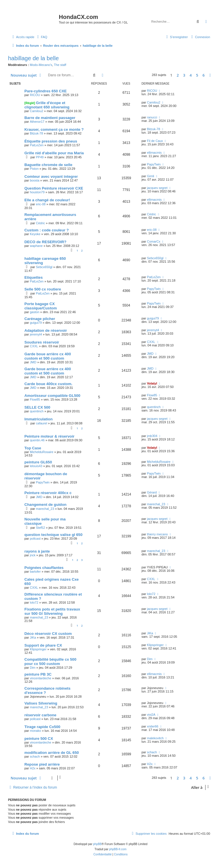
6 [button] (204, 75)
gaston (35, 312)
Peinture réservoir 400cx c (48, 493)
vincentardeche (41, 678)
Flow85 (35, 399)
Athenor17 (37, 122)
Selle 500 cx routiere (43, 289)
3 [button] (184, 75)
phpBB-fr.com (118, 849)
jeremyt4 (36, 334)
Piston (34, 169)
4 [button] (191, 75)
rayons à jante (37, 551)
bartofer (35, 571)
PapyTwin (154, 164)
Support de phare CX (43, 645)
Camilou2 (36, 111)
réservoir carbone (40, 715)
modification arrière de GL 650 (52, 753)
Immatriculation (38, 419)
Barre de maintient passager (50, 118)
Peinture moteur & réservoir (49, 436)
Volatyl (152, 383)
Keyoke (35, 234)
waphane (36, 246)
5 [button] (197, 75)
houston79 (37, 192)
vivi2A (151, 715)
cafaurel (41, 423)
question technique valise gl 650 (53, 535)
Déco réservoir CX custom (48, 634)
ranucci (152, 117)
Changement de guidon (45, 505)
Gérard (152, 492)
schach (35, 756)
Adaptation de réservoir (46, 330)
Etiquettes (34, 277)
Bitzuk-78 (36, 133)
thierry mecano (157, 534)
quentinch (37, 411)
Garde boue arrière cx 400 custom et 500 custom (48, 356)
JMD (33, 362)
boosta (35, 180)
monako (35, 731)
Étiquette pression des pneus (51, 141)
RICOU (35, 95)
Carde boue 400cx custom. (48, 384)
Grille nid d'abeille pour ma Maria (54, 153)
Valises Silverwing (41, 703)
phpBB (97, 844)
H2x (33, 768)
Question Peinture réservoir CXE (54, 188)
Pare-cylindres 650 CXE (45, 91)
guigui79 (36, 323)
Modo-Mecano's (41, 65)
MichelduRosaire (42, 452)
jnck (33, 555)
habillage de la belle (33, 58)
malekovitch (155, 738)
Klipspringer (38, 649)
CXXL (34, 346)
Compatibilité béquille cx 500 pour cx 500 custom (50, 662)
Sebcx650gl (44, 267)
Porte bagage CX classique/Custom (41, 306)
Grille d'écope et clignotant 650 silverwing (47, 105)
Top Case (33, 448)
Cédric (40, 223)
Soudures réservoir (42, 342)
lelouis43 (36, 466)
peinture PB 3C (38, 674)
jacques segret (157, 188)
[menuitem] (42, 37)
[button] (210, 75)
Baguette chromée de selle (48, 165)
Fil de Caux (155, 141)
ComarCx (154, 241)
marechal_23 (45, 509)
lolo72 (34, 602)
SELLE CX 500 (37, 407)
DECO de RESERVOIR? (45, 242)
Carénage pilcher (40, 319)
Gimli (151, 176)
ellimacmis (154, 153)
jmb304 (152, 436)
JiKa (33, 637)
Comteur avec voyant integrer (51, 176)
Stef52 (40, 528)
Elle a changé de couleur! (47, 200)
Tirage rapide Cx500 (42, 727)
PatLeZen (37, 145)
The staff (60, 65)
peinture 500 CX (39, 739)
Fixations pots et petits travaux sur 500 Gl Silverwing (52, 611)
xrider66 (153, 726)
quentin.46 (37, 440)
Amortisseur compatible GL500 (52, 396)
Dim (33, 668)
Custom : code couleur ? (47, 230)
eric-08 (41, 204)
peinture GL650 (38, 462)
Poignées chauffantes (44, 568)
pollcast (35, 539)
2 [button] (178, 75)
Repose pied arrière (42, 764)
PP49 (40, 157)
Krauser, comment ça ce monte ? (54, 129)
